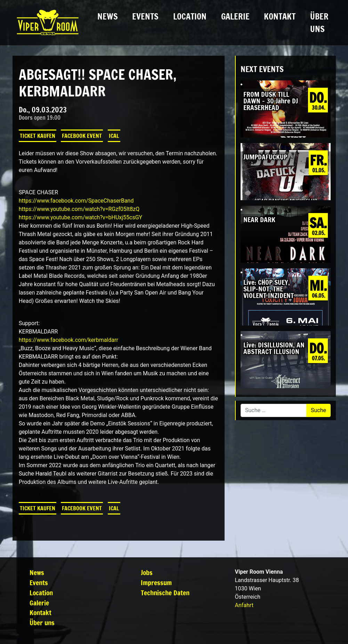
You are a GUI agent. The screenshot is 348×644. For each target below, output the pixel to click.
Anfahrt (244, 605)
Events (145, 16)
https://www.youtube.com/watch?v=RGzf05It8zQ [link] (79, 209)
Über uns (319, 23)
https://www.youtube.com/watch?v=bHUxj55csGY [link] (80, 217)
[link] (76, 201)
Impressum (156, 583)
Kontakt (280, 16)
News (108, 16)
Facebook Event (82, 136)
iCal (114, 136)
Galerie (235, 16)
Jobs (147, 572)
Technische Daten (165, 593)
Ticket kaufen (38, 136)
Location (190, 16)
